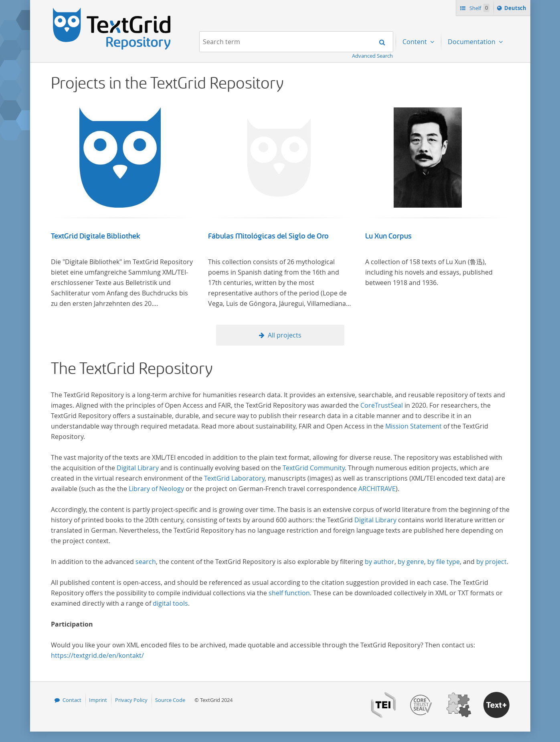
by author (380, 562)
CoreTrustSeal (382, 405)
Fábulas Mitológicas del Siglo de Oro (268, 236)
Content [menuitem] (415, 42)
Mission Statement (413, 426)
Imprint (98, 700)
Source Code (170, 700)
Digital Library (138, 468)
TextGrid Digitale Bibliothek (96, 236)
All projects (285, 335)
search (146, 562)
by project (491, 562)
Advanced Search (372, 56)
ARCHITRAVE (377, 489)
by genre (411, 562)
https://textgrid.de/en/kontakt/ (97, 655)
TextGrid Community (314, 468)
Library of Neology (156, 489)
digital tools (170, 603)
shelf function (289, 593)
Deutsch (516, 9)
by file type (444, 562)
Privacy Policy (131, 700)
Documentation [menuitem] (472, 42)
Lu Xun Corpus (388, 236)
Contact (72, 700)
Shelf (479, 8)
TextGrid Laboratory (234, 478)
